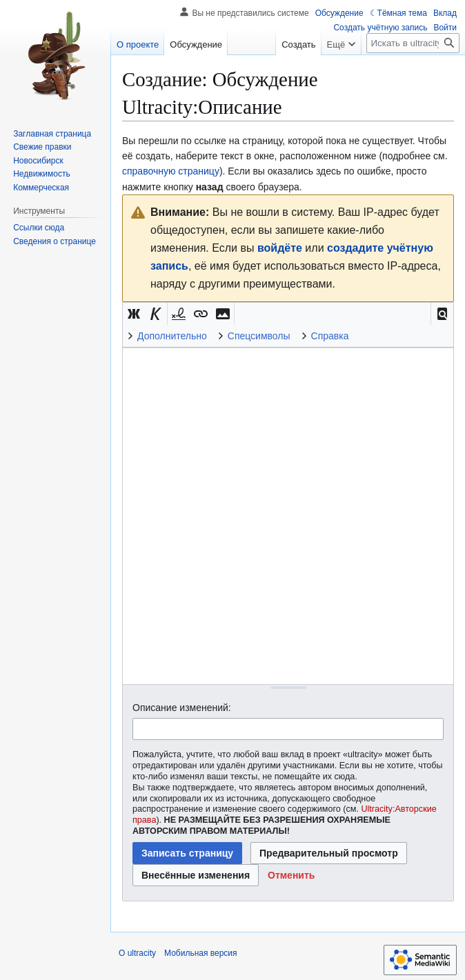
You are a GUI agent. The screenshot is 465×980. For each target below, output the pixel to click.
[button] (442, 314)
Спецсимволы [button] (259, 336)
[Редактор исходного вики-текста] (288, 516)
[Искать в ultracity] (413, 43)
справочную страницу (171, 171)
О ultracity (137, 953)
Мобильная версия (201, 953)
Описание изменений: (182, 708)
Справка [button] (330, 336)
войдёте (280, 248)
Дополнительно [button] (172, 336)
